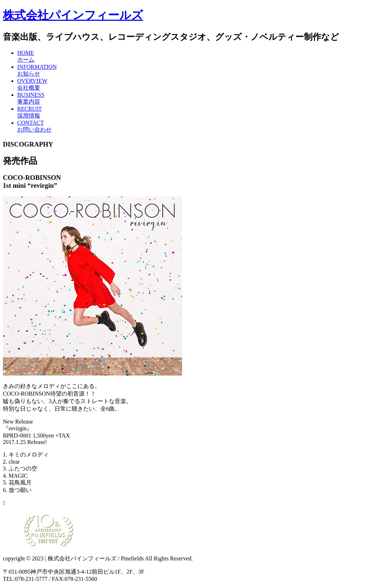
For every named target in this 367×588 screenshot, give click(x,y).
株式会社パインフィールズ (73, 15)
